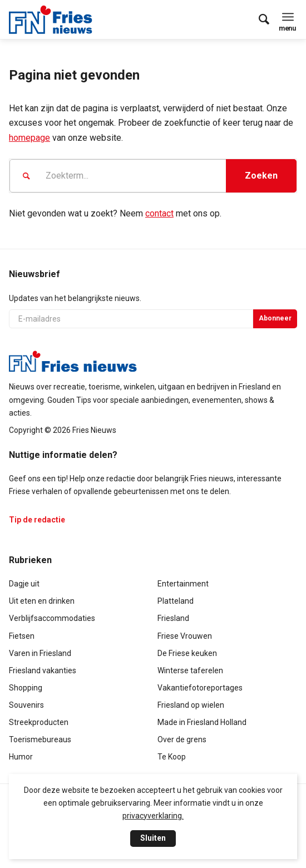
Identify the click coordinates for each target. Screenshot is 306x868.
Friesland (173, 618)
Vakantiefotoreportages (200, 688)
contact (159, 213)
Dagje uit (24, 584)
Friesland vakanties (43, 670)
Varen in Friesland (40, 653)
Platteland (176, 601)
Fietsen (22, 636)
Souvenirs (26, 705)
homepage (29, 138)
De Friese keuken (187, 653)
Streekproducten (39, 722)
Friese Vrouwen (185, 636)
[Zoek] (258, 19)
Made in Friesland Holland (202, 722)
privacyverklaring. (153, 816)
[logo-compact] (53, 19)
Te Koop (172, 757)
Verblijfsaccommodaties (52, 618)
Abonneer (275, 318)
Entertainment (183, 584)
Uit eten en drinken (42, 601)
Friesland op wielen (191, 705)
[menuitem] (258, 19)
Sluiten (153, 838)
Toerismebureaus (40, 739)
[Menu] (288, 17)
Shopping (26, 688)
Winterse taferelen (190, 670)
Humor (21, 757)
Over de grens (182, 739)
